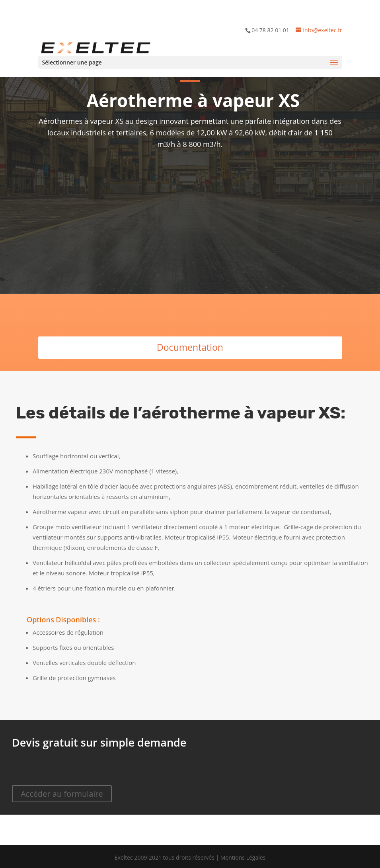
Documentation (190, 347)
